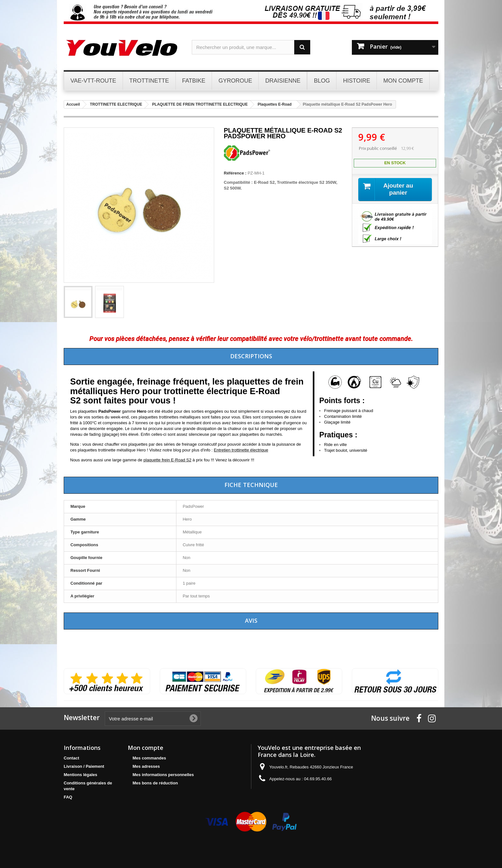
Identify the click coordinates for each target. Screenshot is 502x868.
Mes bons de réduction (155, 783)
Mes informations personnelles (163, 775)
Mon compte (146, 748)
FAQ (68, 797)
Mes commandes (149, 758)
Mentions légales (81, 775)
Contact (71, 758)
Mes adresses (146, 766)
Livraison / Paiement (84, 766)
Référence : (235, 173)
